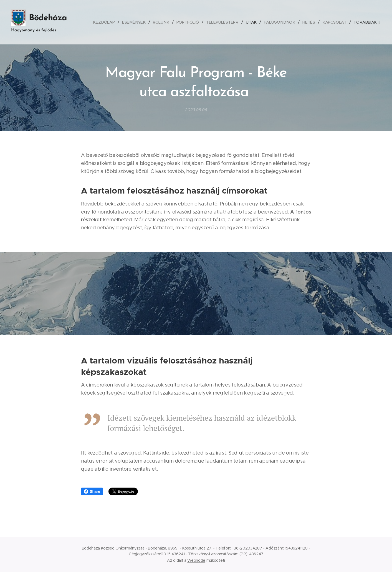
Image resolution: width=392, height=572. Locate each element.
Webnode (196, 560)
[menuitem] (108, 22)
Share (92, 491)
